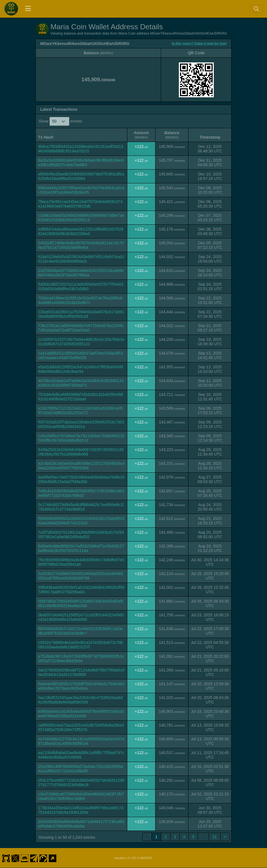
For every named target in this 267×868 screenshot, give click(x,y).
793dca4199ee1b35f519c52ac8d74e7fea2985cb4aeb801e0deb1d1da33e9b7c (80, 300)
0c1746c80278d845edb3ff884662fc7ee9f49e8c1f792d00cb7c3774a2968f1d (81, 507)
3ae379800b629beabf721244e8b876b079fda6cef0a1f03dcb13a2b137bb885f (81, 672)
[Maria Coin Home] (11, 9)
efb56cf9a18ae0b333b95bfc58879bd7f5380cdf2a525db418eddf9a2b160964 (81, 176)
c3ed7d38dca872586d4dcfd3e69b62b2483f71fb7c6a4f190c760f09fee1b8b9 (81, 796)
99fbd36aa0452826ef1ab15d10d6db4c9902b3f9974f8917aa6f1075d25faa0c (81, 590)
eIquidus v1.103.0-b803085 (133, 858)
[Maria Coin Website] (53, 858)
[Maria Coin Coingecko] (43, 858)
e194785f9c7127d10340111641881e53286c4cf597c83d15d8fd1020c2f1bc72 (80, 411)
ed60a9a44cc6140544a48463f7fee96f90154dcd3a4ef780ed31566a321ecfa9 (81, 714)
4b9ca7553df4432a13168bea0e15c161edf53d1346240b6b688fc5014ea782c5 (81, 149)
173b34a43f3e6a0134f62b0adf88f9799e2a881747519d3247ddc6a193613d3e (81, 810)
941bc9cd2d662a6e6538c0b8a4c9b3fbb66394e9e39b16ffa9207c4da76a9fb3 (81, 163)
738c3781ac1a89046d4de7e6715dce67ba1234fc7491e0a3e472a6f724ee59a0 (81, 328)
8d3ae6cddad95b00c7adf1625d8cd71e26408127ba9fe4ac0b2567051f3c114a (81, 548)
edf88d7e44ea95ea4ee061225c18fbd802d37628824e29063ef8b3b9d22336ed (81, 231)
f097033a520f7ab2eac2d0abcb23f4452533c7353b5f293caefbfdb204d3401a (81, 424)
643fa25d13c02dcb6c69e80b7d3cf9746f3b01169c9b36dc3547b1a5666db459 (81, 452)
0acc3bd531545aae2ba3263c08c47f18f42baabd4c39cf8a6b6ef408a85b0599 (80, 700)
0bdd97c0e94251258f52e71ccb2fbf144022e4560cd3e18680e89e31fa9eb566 (81, 617)
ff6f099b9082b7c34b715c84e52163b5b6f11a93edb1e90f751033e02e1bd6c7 (81, 631)
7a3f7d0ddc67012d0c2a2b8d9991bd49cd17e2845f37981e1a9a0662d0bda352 (81, 535)
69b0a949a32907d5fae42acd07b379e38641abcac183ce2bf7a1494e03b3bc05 (81, 190)
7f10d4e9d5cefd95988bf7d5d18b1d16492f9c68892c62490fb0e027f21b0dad (81, 397)
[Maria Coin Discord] (25, 858)
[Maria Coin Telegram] (34, 858)
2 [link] (166, 837)
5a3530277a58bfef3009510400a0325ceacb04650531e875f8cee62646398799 (81, 576)
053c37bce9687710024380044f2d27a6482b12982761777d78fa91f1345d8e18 (81, 783)
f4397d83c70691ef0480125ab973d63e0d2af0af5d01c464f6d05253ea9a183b (81, 603)
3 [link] (175, 837)
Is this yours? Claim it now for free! (199, 43)
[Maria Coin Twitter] (15, 858)
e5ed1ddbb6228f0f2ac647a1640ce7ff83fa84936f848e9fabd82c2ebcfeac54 (81, 369)
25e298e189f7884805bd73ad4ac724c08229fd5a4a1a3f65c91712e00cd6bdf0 (81, 769)
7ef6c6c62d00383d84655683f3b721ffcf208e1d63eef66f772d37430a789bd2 (81, 493)
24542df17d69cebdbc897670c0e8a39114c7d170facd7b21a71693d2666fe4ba (81, 245)
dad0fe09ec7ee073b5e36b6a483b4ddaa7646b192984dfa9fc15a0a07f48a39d (81, 479)
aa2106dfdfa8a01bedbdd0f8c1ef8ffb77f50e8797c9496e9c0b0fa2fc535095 (81, 755)
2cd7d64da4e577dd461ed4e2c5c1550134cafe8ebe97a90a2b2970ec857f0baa (81, 273)
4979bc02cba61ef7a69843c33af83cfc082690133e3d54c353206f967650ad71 (81, 383)
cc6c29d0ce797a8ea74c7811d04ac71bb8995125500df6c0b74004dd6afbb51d (81, 438)
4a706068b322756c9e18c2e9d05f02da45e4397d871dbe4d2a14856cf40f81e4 (81, 741)
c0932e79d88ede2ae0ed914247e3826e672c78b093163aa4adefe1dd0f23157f (81, 645)
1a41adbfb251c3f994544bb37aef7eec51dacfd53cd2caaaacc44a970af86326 (80, 355)
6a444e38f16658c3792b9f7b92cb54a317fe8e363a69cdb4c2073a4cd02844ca (81, 686)
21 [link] (215, 837)
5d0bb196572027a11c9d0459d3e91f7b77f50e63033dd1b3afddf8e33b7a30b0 (81, 287)
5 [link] (193, 837)
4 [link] (184, 837)
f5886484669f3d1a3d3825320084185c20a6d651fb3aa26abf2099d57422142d (81, 521)
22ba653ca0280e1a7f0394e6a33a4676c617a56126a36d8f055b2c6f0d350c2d (81, 314)
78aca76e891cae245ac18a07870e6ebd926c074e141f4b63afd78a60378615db (80, 204)
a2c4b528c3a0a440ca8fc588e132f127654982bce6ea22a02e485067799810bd (81, 466)
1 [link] (156, 837)
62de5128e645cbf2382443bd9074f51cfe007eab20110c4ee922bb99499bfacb (81, 259)
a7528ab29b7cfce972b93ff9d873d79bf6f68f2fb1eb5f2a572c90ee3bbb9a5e (81, 659)
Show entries (60, 121)
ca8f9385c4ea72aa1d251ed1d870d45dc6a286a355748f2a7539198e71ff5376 (81, 727)
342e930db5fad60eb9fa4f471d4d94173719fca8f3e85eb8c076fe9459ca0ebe (81, 824)
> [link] (225, 837)
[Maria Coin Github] (6, 858)
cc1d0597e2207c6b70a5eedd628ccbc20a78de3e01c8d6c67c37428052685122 (81, 342)
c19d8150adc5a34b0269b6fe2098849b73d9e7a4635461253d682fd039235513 (81, 218)
